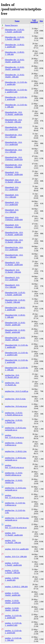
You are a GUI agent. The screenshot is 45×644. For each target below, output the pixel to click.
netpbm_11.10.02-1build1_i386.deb (12, 609)
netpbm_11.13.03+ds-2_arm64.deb (13, 632)
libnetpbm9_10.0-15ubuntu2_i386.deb (13, 226)
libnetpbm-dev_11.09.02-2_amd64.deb (15, 46)
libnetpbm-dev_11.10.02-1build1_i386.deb (15, 76)
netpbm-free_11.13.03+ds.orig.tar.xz (16, 526)
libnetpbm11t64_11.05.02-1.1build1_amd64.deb (15, 294)
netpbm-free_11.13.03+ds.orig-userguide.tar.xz (17, 519)
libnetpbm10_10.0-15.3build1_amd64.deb (14, 264)
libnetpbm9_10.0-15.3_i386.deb (12, 196)
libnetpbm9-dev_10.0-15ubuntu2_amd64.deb (14, 158)
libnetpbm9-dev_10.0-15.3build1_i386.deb (14, 121)
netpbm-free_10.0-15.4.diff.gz (17, 391)
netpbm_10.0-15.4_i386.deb (16, 557)
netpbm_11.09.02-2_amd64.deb (12, 579)
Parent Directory (11, 25)
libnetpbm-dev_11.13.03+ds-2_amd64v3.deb (16, 91)
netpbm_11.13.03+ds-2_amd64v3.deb (13, 624)
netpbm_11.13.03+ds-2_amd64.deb (13, 617)
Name (17, 21)
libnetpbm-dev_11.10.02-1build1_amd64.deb (15, 61)
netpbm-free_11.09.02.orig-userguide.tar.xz (16, 459)
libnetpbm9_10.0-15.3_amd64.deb (12, 188)
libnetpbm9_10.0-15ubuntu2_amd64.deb (14, 219)
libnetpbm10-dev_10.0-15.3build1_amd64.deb (14, 234)
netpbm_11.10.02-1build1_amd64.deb (13, 594)
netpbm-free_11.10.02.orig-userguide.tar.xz (16, 489)
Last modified (34, 21)
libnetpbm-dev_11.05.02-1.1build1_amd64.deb (15, 31)
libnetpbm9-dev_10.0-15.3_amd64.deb (14, 128)
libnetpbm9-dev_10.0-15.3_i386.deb (14, 136)
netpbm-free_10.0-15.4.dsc (15, 399)
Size (41, 21)
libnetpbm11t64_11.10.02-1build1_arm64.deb (15, 331)
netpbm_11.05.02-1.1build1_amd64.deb (13, 564)
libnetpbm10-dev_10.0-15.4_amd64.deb (14, 249)
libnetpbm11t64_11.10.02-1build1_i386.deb (15, 339)
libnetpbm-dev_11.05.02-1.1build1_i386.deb (15, 38)
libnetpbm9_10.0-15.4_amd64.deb (12, 203)
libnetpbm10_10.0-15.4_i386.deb (12, 286)
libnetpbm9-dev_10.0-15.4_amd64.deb (14, 143)
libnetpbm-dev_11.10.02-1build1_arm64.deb (15, 68)
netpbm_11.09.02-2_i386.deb (16, 587)
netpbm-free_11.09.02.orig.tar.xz (14, 466)
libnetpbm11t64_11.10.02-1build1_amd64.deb (15, 324)
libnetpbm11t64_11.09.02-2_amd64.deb (15, 309)
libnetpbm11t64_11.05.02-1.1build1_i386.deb (15, 301)
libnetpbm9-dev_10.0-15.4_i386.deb (14, 151)
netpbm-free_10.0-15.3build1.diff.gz (12, 376)
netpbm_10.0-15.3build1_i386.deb (13, 542)
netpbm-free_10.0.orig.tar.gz (16, 406)
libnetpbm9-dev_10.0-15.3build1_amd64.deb (14, 113)
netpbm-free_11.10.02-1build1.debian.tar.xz (14, 474)
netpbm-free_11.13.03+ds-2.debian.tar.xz (15, 504)
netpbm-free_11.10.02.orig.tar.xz (14, 496)
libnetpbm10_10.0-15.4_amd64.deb (12, 279)
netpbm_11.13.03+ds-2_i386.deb (13, 639)
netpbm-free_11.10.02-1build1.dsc (14, 481)
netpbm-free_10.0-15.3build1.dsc (12, 384)
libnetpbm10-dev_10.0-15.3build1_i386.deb (14, 241)
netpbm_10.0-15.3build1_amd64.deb (14, 534)
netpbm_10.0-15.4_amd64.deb (17, 549)
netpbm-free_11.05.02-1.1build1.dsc (14, 421)
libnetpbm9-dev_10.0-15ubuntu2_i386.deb (14, 166)
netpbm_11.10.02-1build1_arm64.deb (13, 602)
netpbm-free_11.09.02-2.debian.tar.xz (14, 444)
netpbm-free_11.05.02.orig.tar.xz (14, 436)
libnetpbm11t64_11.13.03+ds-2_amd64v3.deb (17, 354)
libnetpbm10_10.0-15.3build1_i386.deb (13, 271)
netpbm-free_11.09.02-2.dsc (16, 451)
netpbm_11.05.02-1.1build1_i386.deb (12, 572)
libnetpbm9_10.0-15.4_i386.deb (12, 211)
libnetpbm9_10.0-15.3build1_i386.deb (13, 181)
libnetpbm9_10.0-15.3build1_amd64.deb (14, 173)
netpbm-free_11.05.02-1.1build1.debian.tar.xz (14, 414)
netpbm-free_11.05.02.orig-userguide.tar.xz (16, 429)
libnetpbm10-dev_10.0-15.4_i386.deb (14, 256)
